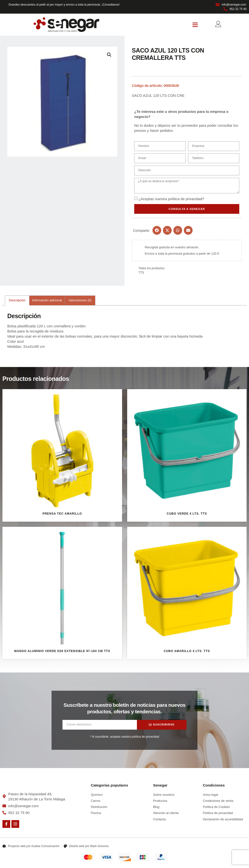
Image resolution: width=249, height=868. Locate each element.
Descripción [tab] (17, 301)
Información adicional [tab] (47, 301)
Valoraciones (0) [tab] (80, 301)
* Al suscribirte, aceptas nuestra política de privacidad (124, 737)
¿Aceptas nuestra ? (171, 199)
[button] (195, 25)
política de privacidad (185, 199)
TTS (141, 273)
